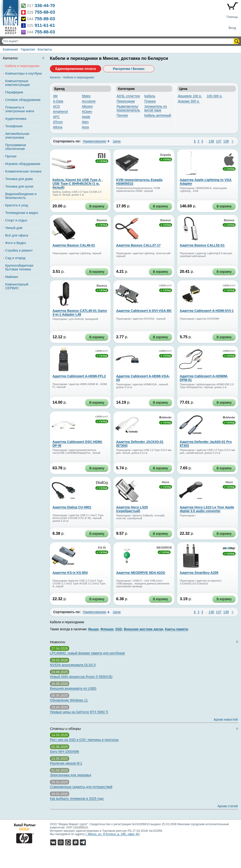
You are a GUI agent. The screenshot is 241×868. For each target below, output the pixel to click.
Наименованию (95, 141)
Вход (232, 28)
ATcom (58, 122)
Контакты (45, 49)
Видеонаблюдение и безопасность (21, 196)
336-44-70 (45, 6)
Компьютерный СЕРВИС (17, 286)
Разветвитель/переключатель (128, 108)
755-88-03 (45, 12)
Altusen (87, 106)
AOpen (87, 112)
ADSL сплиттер (128, 96)
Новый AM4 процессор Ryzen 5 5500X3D (81, 677)
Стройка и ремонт (19, 250)
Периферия (14, 92)
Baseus (102, 220)
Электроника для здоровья (70, 775)
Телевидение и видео (22, 213)
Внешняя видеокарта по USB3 (73, 688)
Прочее (122, 115)
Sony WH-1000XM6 (64, 751)
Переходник (126, 101)
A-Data (58, 101)
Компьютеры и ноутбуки (24, 73)
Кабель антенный (158, 115)
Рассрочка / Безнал (129, 69)
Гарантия (28, 49)
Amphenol (60, 112)
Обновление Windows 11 (69, 700)
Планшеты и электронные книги (20, 109)
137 (219, 141)
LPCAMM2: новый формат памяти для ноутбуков (87, 653)
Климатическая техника (23, 171)
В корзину (97, 206)
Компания (10, 49)
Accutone (89, 101)
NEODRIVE (164, 548)
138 (226, 141)
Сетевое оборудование (23, 100)
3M (55, 96)
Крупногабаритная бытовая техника (19, 267)
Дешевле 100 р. (190, 96)
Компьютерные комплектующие (18, 83)
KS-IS (102, 548)
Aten (85, 122)
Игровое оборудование (23, 164)
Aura (85, 127)
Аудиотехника (16, 119)
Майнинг (12, 277)
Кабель (150, 96)
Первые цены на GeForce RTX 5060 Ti (79, 712)
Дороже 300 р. (189, 101)
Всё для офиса (17, 235)
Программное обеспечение (16, 147)
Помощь (232, 17)
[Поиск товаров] (118, 41)
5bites (86, 96)
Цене (117, 141)
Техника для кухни (19, 186)
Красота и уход (17, 205)
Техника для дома (19, 179)
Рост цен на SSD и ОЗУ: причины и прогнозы (84, 740)
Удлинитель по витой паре (156, 108)
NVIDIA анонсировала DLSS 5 (73, 665)
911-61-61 (45, 25)
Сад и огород (15, 258)
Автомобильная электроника (17, 136)
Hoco (166, 482)
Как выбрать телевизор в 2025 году (77, 799)
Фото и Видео (16, 243)
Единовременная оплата (76, 69)
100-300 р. (215, 96)
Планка (150, 101)
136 (211, 141)
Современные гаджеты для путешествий (81, 787)
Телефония (14, 126)
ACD (56, 106)
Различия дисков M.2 (66, 763)
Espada (166, 155)
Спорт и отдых (16, 220)
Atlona (58, 127)
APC (56, 117)
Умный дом (14, 228)
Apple (86, 117)
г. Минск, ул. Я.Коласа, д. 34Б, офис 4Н (112, 834)
